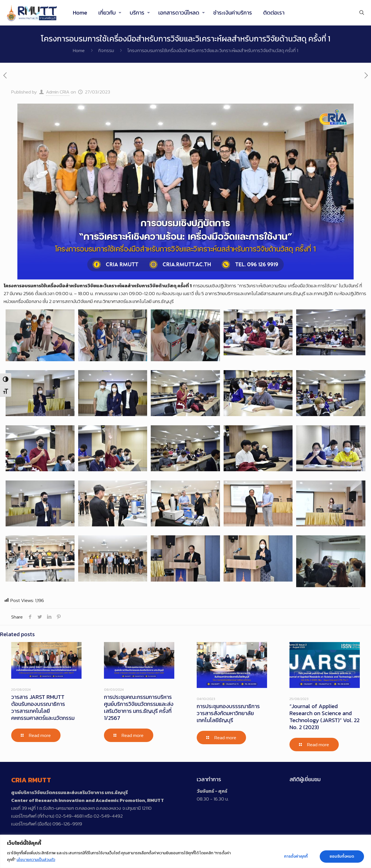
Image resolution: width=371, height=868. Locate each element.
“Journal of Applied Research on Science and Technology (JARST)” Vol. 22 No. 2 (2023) (324, 717)
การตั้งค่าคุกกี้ (296, 856)
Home (79, 50)
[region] (186, 851)
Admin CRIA (58, 92)
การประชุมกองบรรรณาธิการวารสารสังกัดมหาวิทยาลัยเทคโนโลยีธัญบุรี (228, 713)
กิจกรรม (106, 50)
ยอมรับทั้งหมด (342, 856)
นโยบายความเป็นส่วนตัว (36, 860)
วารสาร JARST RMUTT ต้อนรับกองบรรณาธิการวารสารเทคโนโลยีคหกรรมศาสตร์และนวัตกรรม (43, 707)
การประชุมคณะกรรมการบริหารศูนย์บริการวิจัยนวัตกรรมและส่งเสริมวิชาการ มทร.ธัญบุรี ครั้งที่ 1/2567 (139, 707)
